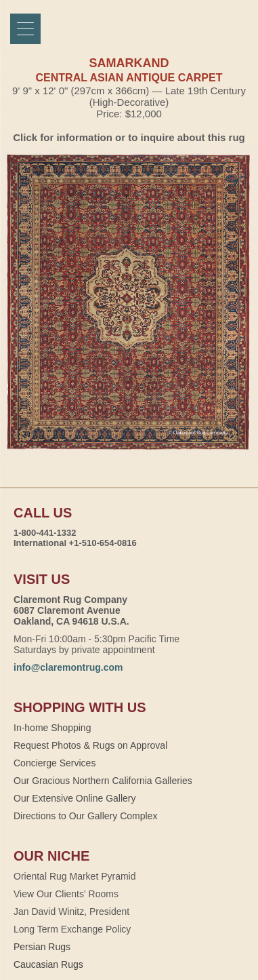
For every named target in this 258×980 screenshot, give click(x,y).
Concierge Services (55, 763)
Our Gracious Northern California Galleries (103, 781)
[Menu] (25, 29)
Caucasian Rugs (48, 964)
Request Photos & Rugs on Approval (90, 745)
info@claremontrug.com (68, 667)
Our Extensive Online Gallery (75, 798)
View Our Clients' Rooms (66, 894)
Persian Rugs (42, 947)
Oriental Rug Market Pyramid (75, 876)
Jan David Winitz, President (71, 912)
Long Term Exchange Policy (72, 929)
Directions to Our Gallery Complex (85, 816)
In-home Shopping (52, 728)
